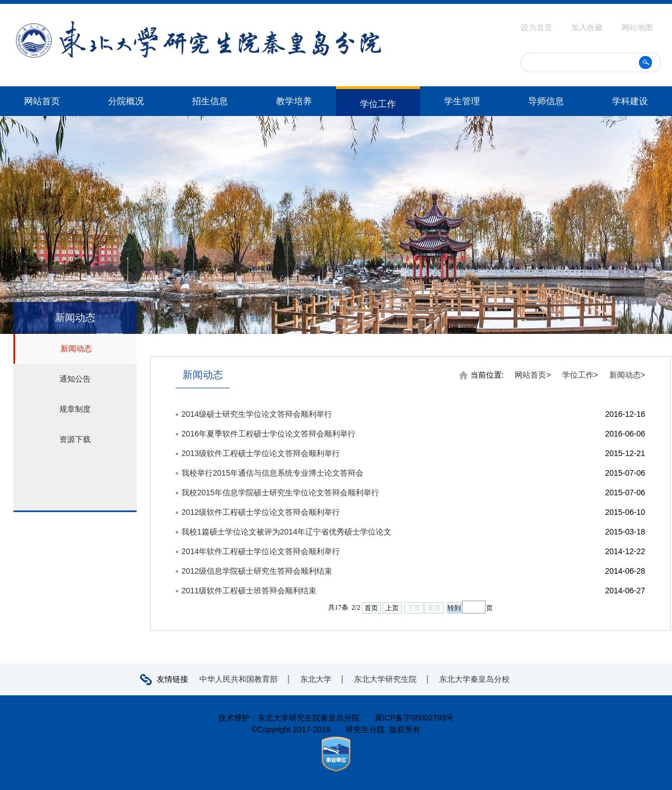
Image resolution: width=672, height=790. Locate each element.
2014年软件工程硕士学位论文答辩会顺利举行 (261, 551)
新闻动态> (627, 375)
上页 (392, 608)
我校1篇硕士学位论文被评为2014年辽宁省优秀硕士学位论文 (286, 532)
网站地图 (637, 27)
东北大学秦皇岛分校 (474, 679)
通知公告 (75, 379)
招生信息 (210, 101)
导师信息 (546, 101)
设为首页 (538, 27)
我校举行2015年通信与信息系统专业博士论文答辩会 (272, 473)
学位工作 (378, 104)
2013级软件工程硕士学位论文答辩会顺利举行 (261, 453)
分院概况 (126, 101)
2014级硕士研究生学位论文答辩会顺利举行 (257, 414)
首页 (371, 608)
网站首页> (533, 375)
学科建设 (630, 101)
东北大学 (316, 679)
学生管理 (462, 101)
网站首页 (42, 101)
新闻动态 (76, 348)
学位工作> (580, 375)
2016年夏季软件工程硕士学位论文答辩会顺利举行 (269, 434)
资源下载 (75, 439)
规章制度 (75, 409)
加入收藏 (588, 27)
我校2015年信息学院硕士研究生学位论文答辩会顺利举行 (280, 492)
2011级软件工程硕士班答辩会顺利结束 (249, 591)
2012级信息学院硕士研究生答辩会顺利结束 (257, 571)
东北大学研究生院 (385, 679)
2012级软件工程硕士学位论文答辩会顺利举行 (261, 512)
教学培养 (294, 101)
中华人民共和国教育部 (239, 679)
